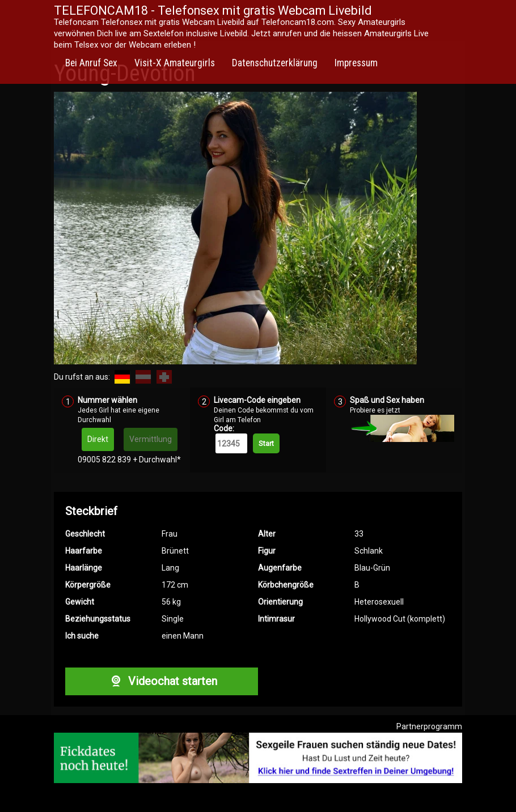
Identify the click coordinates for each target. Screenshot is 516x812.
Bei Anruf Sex (91, 63)
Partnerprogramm (429, 726)
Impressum (356, 63)
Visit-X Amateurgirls (175, 63)
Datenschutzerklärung (275, 63)
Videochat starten (162, 681)
